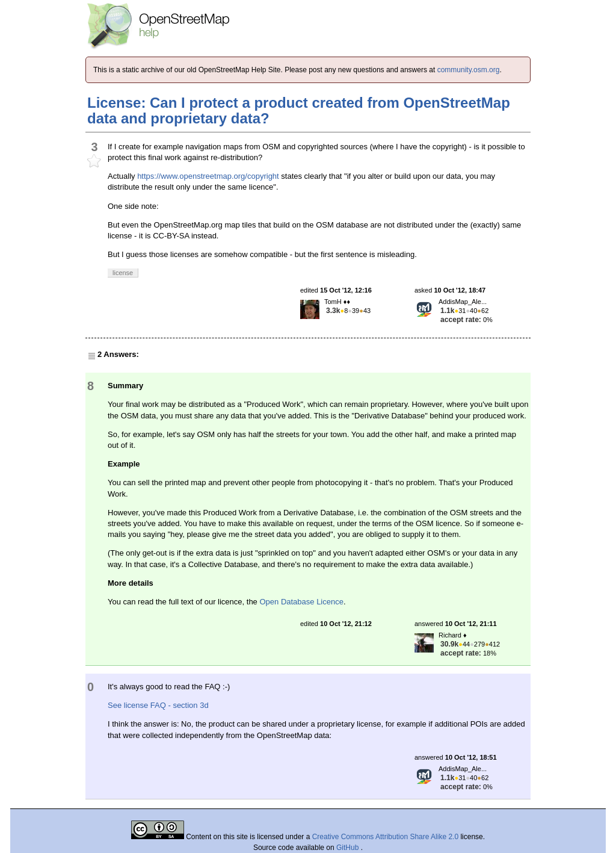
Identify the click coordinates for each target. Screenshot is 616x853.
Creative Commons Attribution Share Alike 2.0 (385, 837)
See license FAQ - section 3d (158, 705)
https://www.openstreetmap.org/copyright (208, 176)
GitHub (349, 848)
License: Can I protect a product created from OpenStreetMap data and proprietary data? (299, 110)
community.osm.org (469, 70)
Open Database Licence (301, 602)
